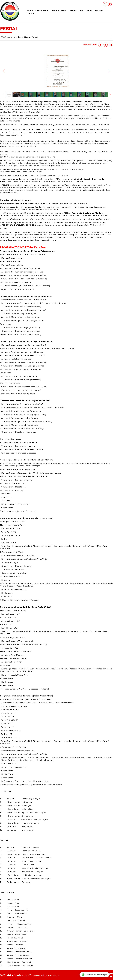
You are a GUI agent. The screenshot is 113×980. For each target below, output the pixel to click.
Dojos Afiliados (42, 11)
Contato (31, 14)
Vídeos (89, 11)
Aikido (73, 11)
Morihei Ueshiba (60, 11)
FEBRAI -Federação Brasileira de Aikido (82, 213)
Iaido (81, 11)
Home (27, 37)
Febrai (30, 11)
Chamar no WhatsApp (94, 975)
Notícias (99, 11)
